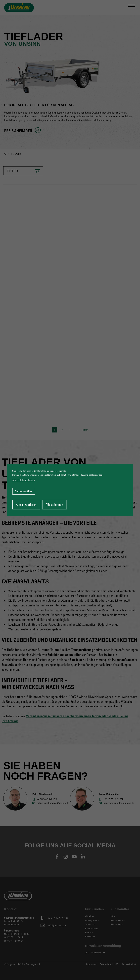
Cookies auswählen (24, 491)
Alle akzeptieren (26, 505)
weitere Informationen (24, 480)
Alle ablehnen (54, 505)
